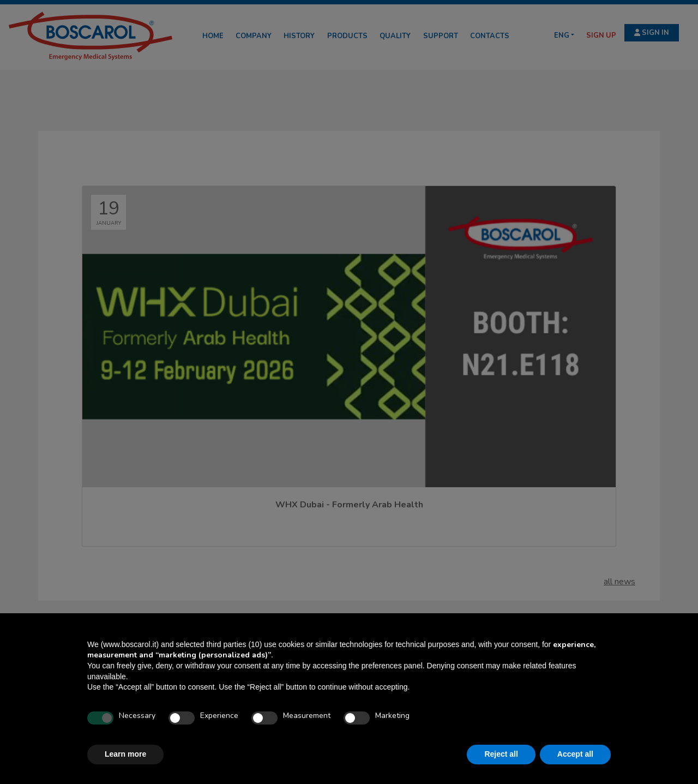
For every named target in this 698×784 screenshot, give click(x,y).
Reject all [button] (501, 754)
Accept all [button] (575, 754)
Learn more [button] (125, 754)
